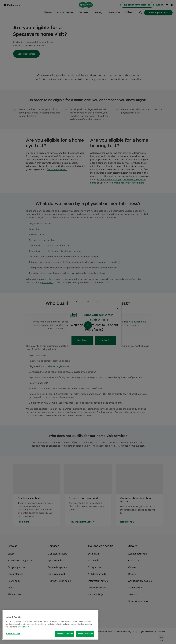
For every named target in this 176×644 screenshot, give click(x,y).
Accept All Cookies (65, 634)
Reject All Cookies (85, 634)
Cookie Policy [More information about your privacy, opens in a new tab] (24, 627)
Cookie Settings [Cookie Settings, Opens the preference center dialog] (13, 634)
